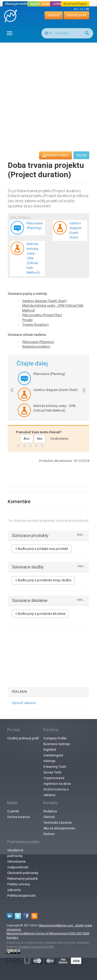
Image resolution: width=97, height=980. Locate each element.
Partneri (49, 834)
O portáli (13, 811)
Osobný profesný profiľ (23, 738)
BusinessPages (75, 4)
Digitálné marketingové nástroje (53, 755)
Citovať (81, 155)
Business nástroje (57, 744)
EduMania (49, 4)
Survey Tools (53, 772)
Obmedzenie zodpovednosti (18, 864)
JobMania (60, 4)
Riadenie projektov (36, 346)
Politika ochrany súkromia (19, 887)
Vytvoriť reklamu (24, 703)
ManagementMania (20, 4)
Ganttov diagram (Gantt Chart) (44, 301)
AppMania (38, 4)
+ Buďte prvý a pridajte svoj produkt (42, 549)
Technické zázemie (58, 823)
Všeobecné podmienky (15, 853)
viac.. (81, 566)
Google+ (12, 938)
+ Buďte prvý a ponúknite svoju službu (43, 580)
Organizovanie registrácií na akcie (57, 781)
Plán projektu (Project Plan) (42, 315)
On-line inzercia (18, 817)
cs (81, 9)
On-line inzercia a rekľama (56, 792)
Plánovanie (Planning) (38, 342)
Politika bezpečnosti (21, 896)
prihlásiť (54, 15)
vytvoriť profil (76, 15)
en (76, 9)
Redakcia (50, 811)
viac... (81, 535)
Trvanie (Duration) (35, 325)
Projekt (27, 320)
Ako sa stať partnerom (59, 828)
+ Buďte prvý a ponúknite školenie (40, 614)
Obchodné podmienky (23, 873)
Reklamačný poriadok (23, 879)
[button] (9, 388)
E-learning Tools (55, 767)
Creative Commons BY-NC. (37, 947)
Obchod (49, 817)
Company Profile (55, 738)
